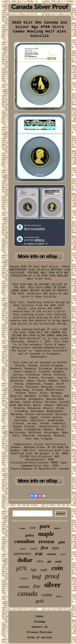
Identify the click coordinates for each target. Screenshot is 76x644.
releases (24, 578)
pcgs (39, 553)
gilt (49, 562)
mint (55, 548)
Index (40, 616)
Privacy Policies (40, 632)
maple (46, 534)
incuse (59, 596)
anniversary (22, 554)
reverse (47, 542)
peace (23, 549)
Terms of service (40, 638)
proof (52, 576)
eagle (44, 570)
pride (59, 562)
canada (27, 594)
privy (30, 535)
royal (63, 554)
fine (37, 586)
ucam (33, 528)
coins (47, 595)
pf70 (21, 568)
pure (45, 526)
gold (40, 601)
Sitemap (40, 622)
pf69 (62, 542)
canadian (25, 541)
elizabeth (52, 554)
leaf (36, 576)
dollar (25, 560)
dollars (57, 528)
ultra (40, 561)
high (33, 570)
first (44, 548)
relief (34, 549)
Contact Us (40, 627)
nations (24, 587)
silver (52, 585)
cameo (22, 528)
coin (57, 568)
